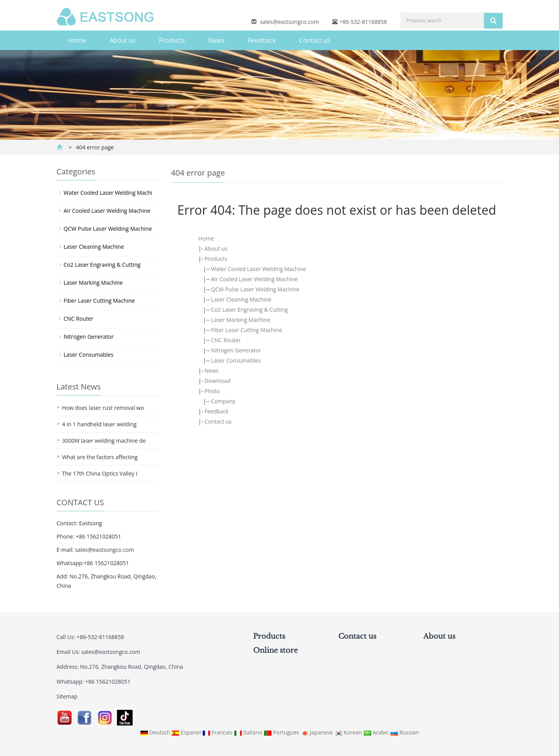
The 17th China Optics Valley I (100, 473)
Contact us (315, 40)
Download (217, 381)
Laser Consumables (236, 360)
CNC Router (226, 340)
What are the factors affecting (100, 457)
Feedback (262, 40)
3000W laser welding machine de (104, 441)
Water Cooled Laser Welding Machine (258, 269)
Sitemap (67, 696)
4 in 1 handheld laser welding (99, 424)
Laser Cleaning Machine (241, 299)
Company (223, 401)
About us (123, 40)
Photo (212, 391)
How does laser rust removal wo (103, 408)
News (217, 40)
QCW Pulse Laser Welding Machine (255, 289)
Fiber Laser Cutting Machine (246, 330)
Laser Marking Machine (240, 320)
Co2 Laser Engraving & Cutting (249, 310)
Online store (275, 650)
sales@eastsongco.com (290, 22)
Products (172, 40)
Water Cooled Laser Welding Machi (108, 193)
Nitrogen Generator (236, 350)
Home (77, 40)
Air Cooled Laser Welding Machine (254, 279)
